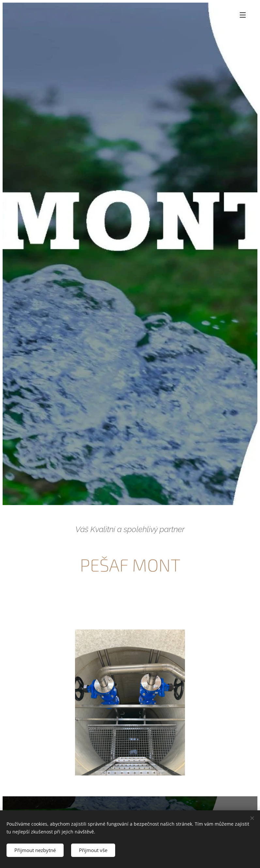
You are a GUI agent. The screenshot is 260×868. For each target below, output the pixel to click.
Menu (243, 15)
